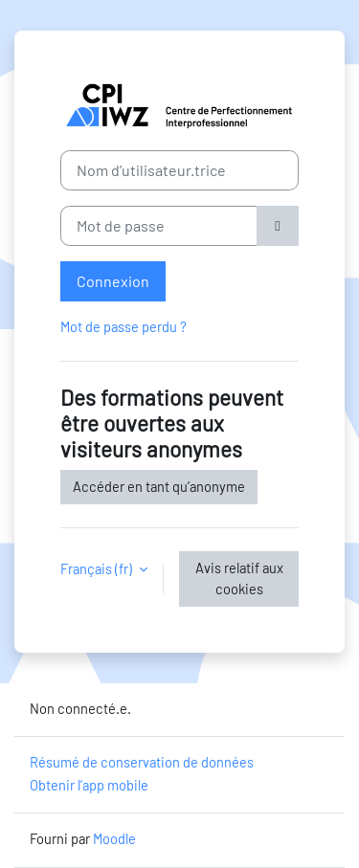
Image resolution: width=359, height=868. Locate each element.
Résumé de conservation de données (142, 762)
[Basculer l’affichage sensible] (278, 226)
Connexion (113, 281)
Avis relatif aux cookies (239, 578)
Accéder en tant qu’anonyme (159, 486)
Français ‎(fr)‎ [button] (98, 568)
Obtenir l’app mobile (89, 785)
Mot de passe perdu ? (123, 326)
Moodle (114, 838)
